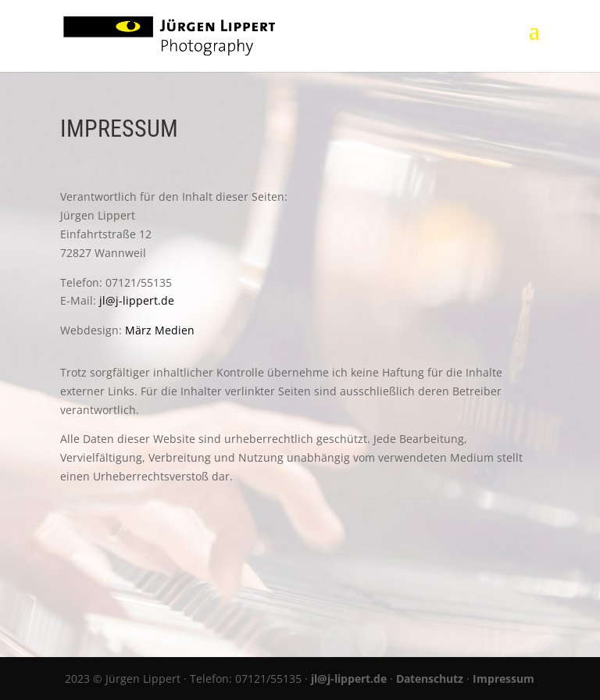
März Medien (160, 330)
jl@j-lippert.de (137, 300)
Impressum (504, 679)
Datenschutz (430, 679)
